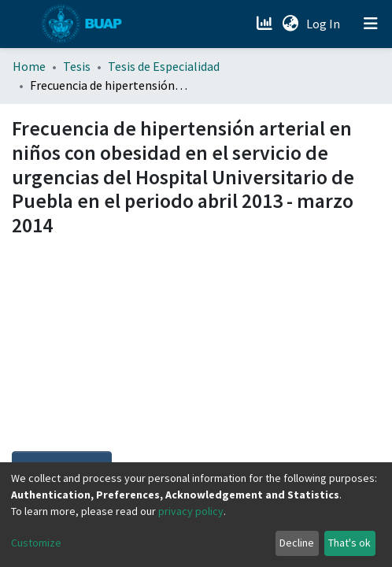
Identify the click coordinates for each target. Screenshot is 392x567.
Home (29, 66)
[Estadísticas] (266, 24)
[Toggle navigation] (371, 24)
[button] (290, 24)
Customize (36, 543)
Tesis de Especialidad (164, 66)
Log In (325, 24)
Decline (297, 543)
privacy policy (191, 511)
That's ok (349, 543)
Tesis (77, 66)
